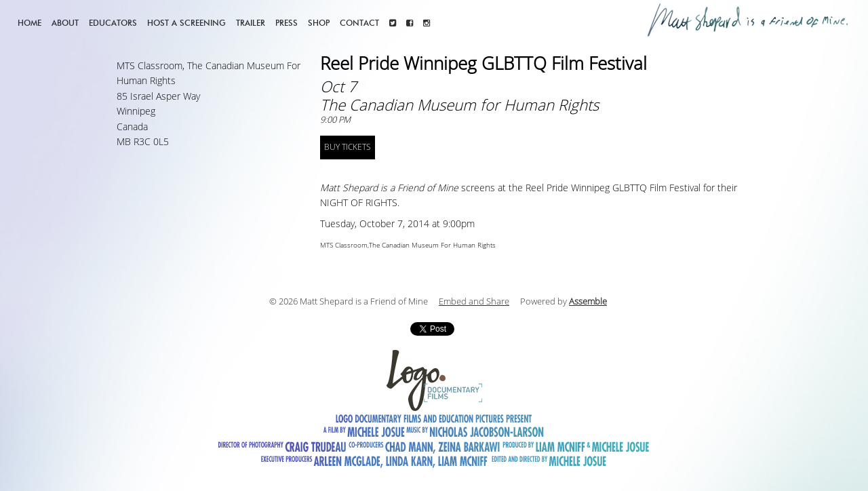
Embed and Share (474, 302)
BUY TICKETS (348, 147)
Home (29, 23)
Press (287, 23)
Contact (359, 23)
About (65, 23)
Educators (113, 23)
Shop (319, 23)
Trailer (251, 23)
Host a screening (186, 23)
